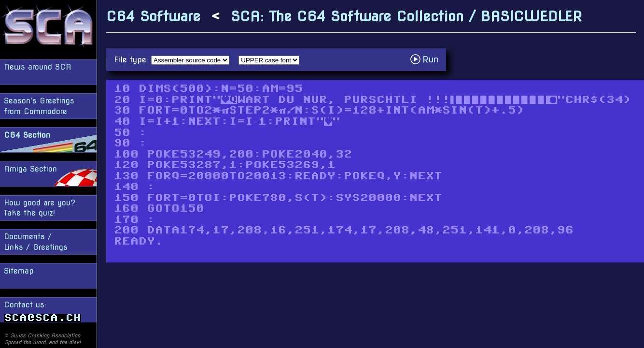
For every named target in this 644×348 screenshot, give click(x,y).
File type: (133, 60)
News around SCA (38, 67)
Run (427, 59)
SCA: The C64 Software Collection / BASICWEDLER (406, 16)
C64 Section (27, 135)
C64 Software (153, 16)
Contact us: (42, 311)
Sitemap (19, 271)
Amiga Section (30, 169)
